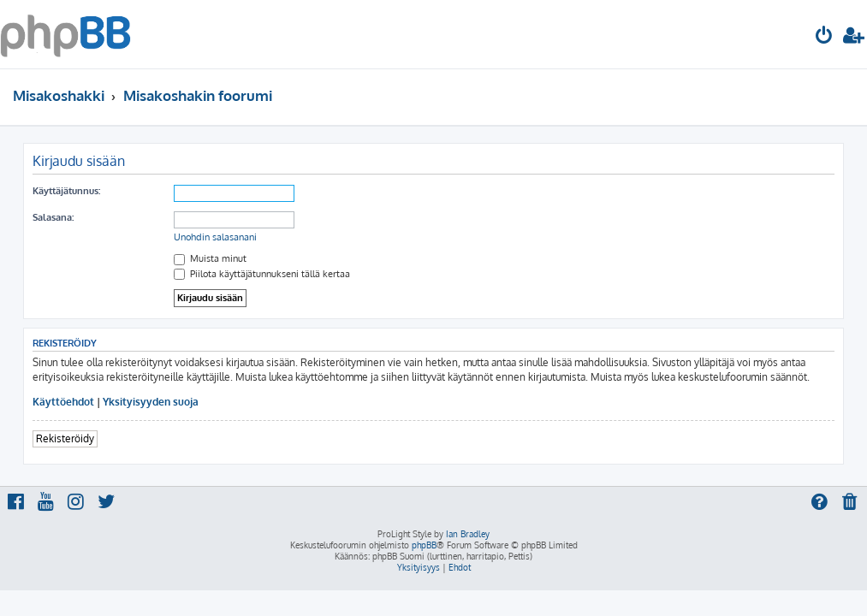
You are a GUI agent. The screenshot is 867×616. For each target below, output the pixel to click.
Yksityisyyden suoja (151, 402)
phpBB (424, 545)
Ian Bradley (468, 534)
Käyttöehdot (63, 402)
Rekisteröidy (65, 438)
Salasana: (53, 217)
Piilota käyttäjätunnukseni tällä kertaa (262, 274)
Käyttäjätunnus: (66, 191)
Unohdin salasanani (215, 237)
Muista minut (210, 258)
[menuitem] (824, 37)
